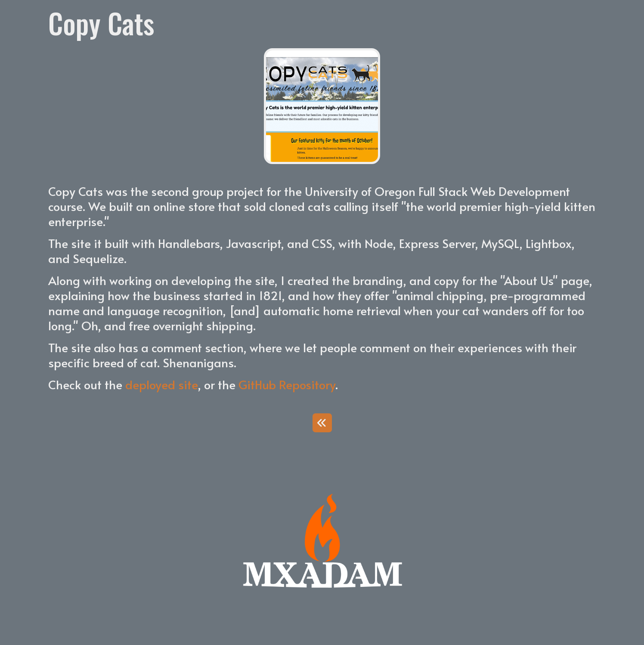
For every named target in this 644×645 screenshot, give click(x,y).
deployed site (161, 384)
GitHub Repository (287, 384)
